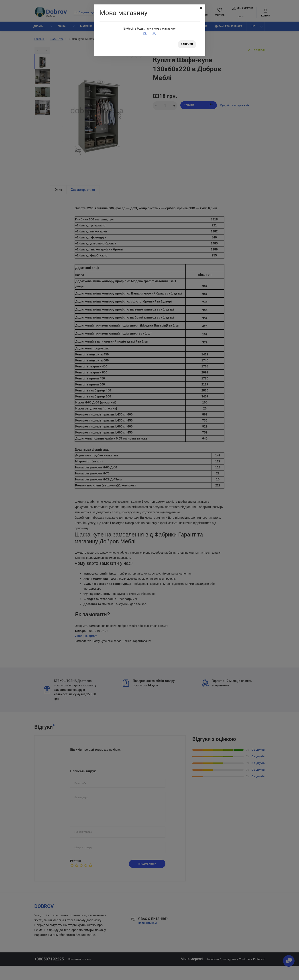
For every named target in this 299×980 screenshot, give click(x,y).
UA (154, 34)
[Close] (201, 8)
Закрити (186, 45)
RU (145, 34)
